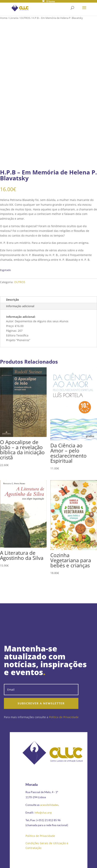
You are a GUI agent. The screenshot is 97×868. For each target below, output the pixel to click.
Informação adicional (20, 306)
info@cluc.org (43, 812)
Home (4, 18)
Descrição (13, 300)
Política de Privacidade (64, 717)
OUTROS (25, 18)
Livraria (14, 18)
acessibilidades (49, 805)
